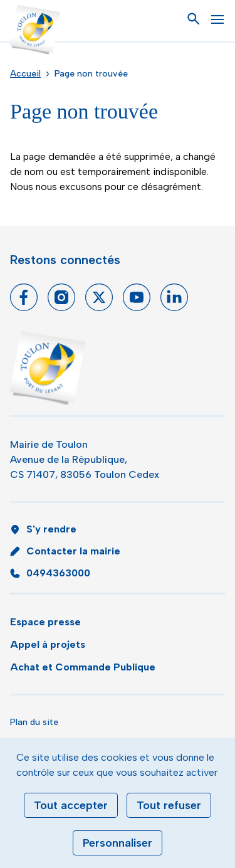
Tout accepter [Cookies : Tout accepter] (71, 805)
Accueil (25, 74)
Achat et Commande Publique (83, 667)
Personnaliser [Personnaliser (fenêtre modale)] (118, 843)
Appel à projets (48, 644)
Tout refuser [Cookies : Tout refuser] (169, 805)
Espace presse (45, 622)
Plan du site (34, 722)
